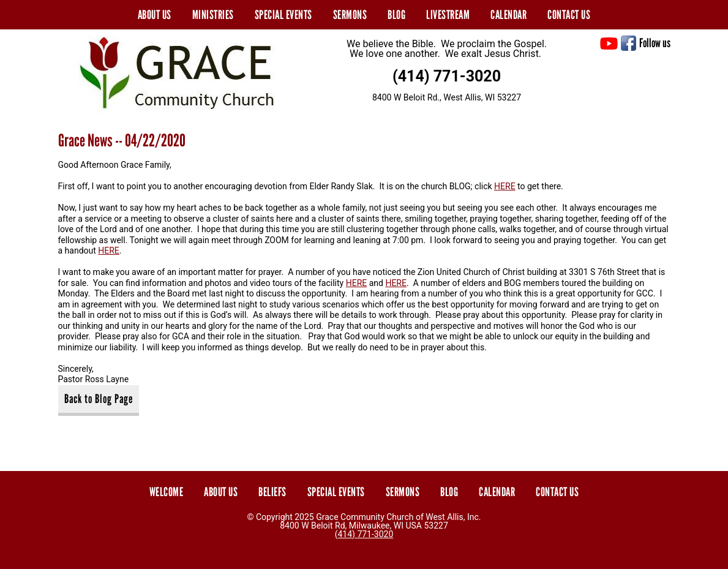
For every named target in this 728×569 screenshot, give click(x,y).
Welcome (167, 492)
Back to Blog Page (99, 399)
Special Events (283, 15)
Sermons (350, 15)
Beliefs (272, 492)
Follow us (655, 43)
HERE (505, 186)
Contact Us (569, 15)
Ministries (213, 15)
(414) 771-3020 (447, 76)
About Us (155, 15)
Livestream (448, 15)
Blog (396, 15)
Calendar (508, 15)
